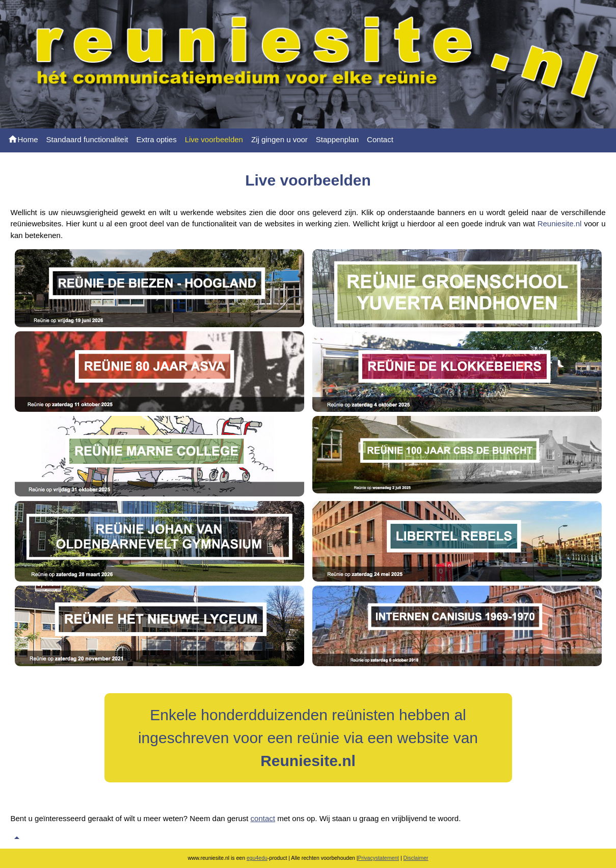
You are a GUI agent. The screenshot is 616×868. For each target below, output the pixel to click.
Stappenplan (337, 139)
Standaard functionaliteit (87, 139)
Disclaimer (416, 858)
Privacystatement (379, 858)
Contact (380, 139)
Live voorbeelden (214, 139)
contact (263, 818)
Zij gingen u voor (279, 139)
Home (23, 139)
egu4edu (257, 858)
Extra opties (156, 139)
